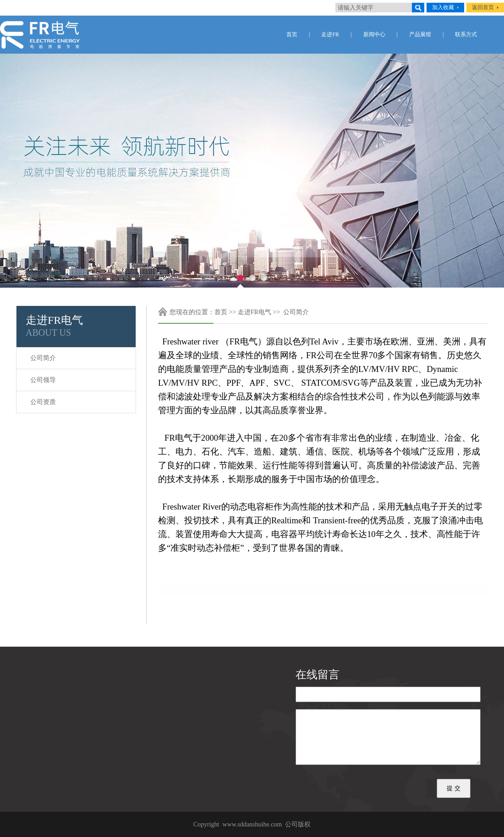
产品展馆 (420, 34)
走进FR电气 (255, 312)
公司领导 (43, 380)
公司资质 (43, 402)
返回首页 (483, 7)
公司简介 (43, 358)
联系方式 (466, 34)
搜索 (418, 8)
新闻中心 (374, 34)
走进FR (330, 34)
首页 (292, 34)
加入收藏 (443, 7)
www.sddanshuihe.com (252, 824)
